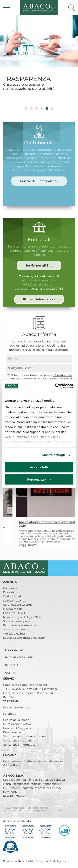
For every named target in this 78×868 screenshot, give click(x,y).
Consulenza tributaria (18, 740)
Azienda (10, 582)
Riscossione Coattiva (17, 707)
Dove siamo (11, 592)
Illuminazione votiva (17, 724)
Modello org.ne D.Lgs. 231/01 (22, 617)
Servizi (9, 679)
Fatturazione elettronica (19, 625)
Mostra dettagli (53, 455)
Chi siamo (10, 588)
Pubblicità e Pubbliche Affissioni (25, 685)
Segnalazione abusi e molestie (24, 638)
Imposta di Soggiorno (18, 728)
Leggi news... (11, 539)
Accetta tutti (39, 467)
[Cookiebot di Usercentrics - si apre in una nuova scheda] (56, 386)
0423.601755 (55, 289)
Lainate (20, 533)
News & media (13, 609)
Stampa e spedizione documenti (25, 736)
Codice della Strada (16, 720)
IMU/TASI (9, 697)
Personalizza (39, 479)
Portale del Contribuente (39, 181)
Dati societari (12, 596)
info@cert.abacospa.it (39, 284)
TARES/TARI (11, 701)
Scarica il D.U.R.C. (15, 600)
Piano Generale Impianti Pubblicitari (28, 693)
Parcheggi (10, 714)
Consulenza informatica (19, 745)
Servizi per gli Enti (39, 265)
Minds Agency (58, 861)
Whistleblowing (14, 634)
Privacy (10, 755)
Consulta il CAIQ (14, 613)
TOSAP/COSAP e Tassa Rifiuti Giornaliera (30, 689)
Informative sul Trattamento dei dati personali (34, 761)
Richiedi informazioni (39, 299)
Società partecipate (16, 621)
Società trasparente (16, 629)
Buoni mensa (12, 732)
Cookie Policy (12, 765)
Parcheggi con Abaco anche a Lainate (30, 522)
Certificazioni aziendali (19, 605)
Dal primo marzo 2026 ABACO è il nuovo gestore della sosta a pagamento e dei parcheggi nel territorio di (32, 530)
